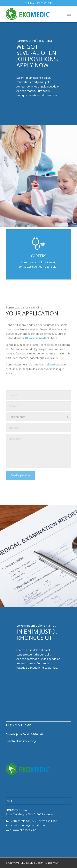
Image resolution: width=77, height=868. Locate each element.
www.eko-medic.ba (25, 830)
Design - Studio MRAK (48, 863)
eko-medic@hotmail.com (30, 825)
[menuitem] (69, 14)
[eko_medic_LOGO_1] (32, 14)
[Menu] (69, 14)
